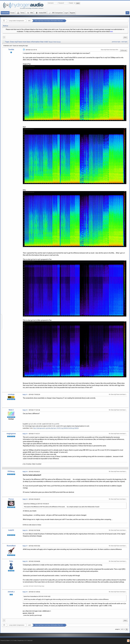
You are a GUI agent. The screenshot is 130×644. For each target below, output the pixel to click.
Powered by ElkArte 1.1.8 (6, 641)
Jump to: (117, 629)
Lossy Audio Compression (16, 21)
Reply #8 (25, 561)
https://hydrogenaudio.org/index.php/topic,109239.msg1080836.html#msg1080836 (56, 428)
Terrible (11, 50)
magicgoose (11, 434)
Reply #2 (25, 410)
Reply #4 (25, 472)
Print (125, 37)
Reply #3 (25, 434)
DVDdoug (11, 471)
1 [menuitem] (4, 37)
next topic (124, 42)
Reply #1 (25, 395)
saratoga (11, 394)
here (111, 32)
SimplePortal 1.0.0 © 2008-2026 (25, 641)
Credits (15, 641)
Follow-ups (123, 50)
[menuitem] (125, 37)
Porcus (11, 499)
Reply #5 (25, 499)
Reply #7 (25, 546)
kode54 (11, 530)
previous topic (116, 42)
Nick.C (11, 410)
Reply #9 (25, 592)
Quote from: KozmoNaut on (37, 596)
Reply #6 (25, 530)
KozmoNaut (11, 546)
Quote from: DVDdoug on (36, 504)
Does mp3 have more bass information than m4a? (49, 21)
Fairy (11, 561)
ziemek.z (11, 592)
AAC (29, 21)
